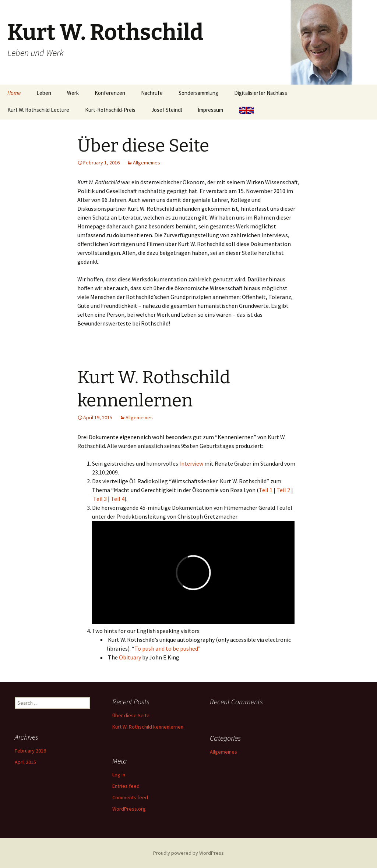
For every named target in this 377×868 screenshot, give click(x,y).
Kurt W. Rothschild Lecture (38, 110)
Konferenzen (110, 93)
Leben (44, 93)
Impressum (210, 110)
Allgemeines (147, 163)
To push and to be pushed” (168, 648)
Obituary (130, 657)
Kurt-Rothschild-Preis (110, 110)
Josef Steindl (167, 110)
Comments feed (130, 797)
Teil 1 (266, 490)
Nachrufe (152, 93)
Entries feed (126, 786)
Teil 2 (283, 490)
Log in (119, 775)
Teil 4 (118, 499)
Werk (73, 93)
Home (14, 93)
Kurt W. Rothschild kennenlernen (148, 727)
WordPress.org (129, 809)
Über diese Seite (143, 146)
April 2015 (25, 762)
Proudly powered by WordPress (188, 853)
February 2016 (30, 751)
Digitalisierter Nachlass (261, 93)
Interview (191, 463)
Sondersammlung (198, 93)
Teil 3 (101, 499)
